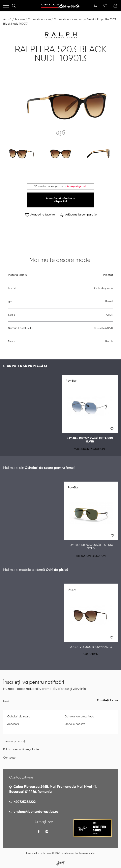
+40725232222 (25, 802)
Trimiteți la (105, 700)
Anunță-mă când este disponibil (60, 200)
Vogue (72, 590)
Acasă (7, 20)
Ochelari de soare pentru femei (74, 20)
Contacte (9, 758)
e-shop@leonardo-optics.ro (36, 812)
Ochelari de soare (39, 20)
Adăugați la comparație (79, 215)
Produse (20, 20)
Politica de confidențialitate (21, 749)
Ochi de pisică (57, 570)
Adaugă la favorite (40, 215)
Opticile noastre (75, 724)
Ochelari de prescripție (79, 717)
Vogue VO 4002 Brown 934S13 (91, 647)
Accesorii (13, 724)
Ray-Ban (71, 381)
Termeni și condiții (15, 741)
